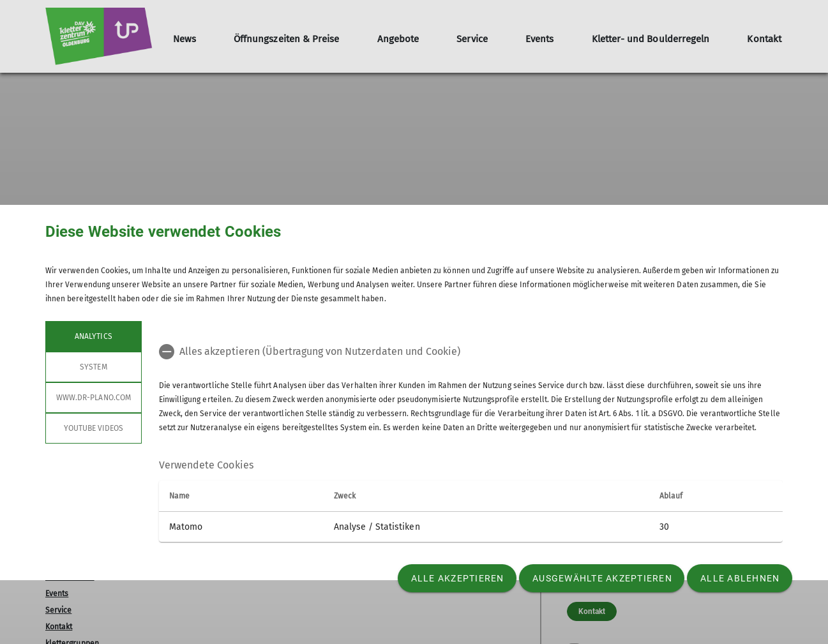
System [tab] (93, 367)
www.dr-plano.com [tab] (94, 398)
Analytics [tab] (93, 336)
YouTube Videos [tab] (94, 428)
